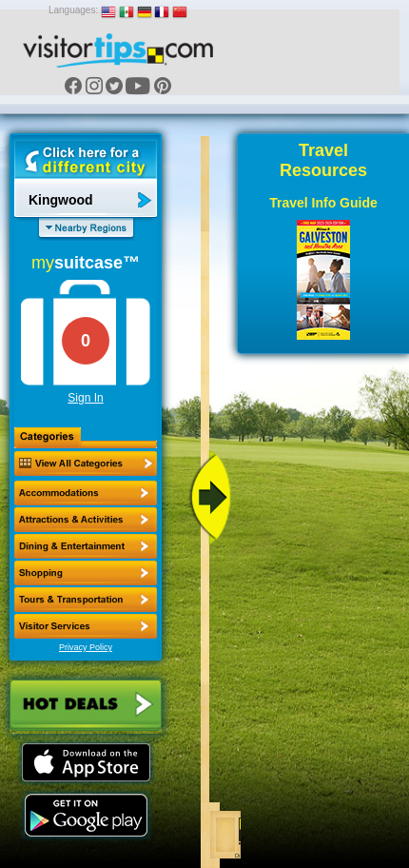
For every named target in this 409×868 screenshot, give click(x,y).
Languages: (73, 10)
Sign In (85, 398)
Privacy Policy (86, 647)
